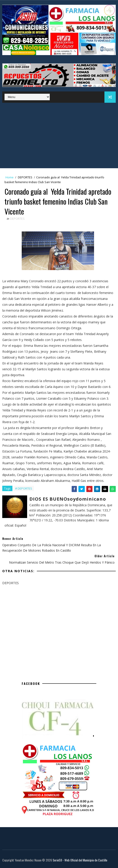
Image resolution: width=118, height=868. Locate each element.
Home (9, 177)
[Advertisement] (59, 137)
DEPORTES (25, 177)
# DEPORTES (24, 488)
